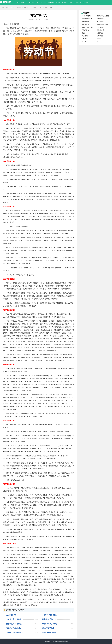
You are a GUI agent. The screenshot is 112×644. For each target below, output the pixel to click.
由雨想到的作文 (87, 19)
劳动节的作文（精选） (15, 624)
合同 (38, 2)
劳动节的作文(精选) (49, 633)
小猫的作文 (85, 22)
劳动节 (41, 7)
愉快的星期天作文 (103, 16)
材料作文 (85, 39)
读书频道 (86, 2)
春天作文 (100, 41)
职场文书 (65, 2)
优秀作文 (100, 33)
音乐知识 (44, 2)
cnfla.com (58, 642)
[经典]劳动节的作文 (49, 619)
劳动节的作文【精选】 (50, 624)
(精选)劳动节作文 (48, 628)
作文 (83, 33)
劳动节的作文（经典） (50, 615)
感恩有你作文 (101, 27)
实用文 (72, 2)
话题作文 (26, 7)
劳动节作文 (85, 30)
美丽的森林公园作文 (102, 25)
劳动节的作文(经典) (13, 628)
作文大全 (17, 2)
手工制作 (51, 2)
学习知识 (32, 2)
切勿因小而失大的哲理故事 (87, 28)
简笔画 (58, 2)
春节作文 (85, 41)
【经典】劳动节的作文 (15, 633)
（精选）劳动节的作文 (15, 619)
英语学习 (78, 2)
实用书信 (24, 2)
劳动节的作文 (11, 615)
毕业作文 (100, 36)
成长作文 (100, 39)
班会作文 (85, 36)
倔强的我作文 (101, 19)
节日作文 (34, 7)
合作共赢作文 (86, 24)
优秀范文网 (11, 7)
